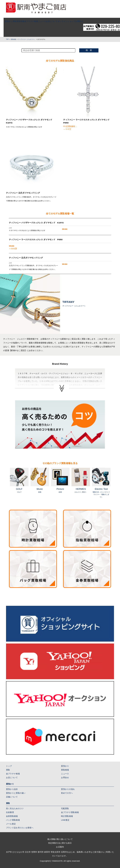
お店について (48, 21)
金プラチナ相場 (28, 21)
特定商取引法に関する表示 (60, 843)
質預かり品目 (12, 789)
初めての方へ (67, 793)
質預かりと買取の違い (16, 793)
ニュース (38, 21)
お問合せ (76, 21)
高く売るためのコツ (15, 808)
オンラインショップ (63, 21)
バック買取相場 (13, 820)
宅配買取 (65, 808)
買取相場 (17, 21)
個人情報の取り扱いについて (60, 839)
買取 (11, 21)
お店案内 (60, 847)
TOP (7, 39)
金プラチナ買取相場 (70, 812)
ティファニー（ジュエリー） (27, 39)
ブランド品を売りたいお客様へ (20, 828)
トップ (9, 766)
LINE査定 (65, 820)
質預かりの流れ (68, 789)
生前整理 (10, 812)
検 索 (89, 50)
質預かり (5, 21)
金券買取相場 (12, 816)
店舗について (12, 797)
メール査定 (11, 824)
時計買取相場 (67, 816)
